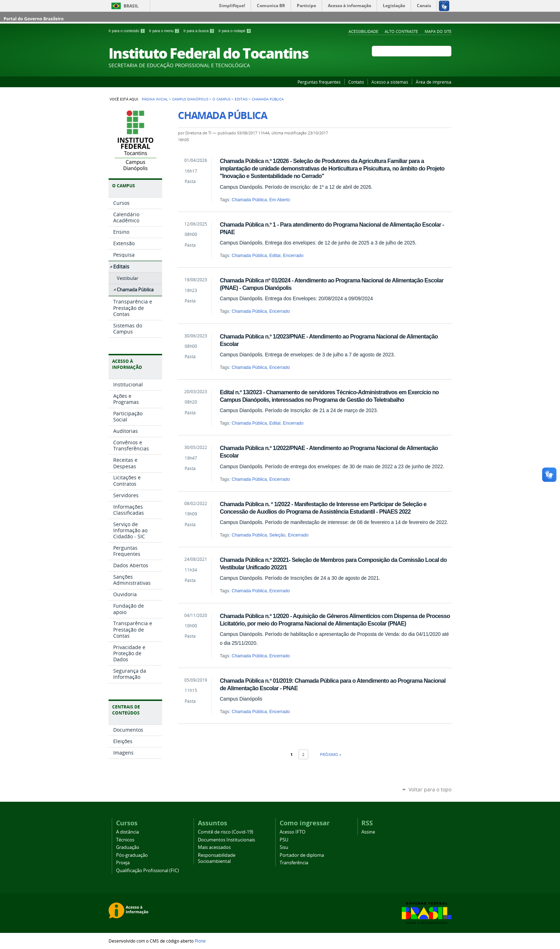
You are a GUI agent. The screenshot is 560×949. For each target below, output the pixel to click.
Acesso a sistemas (390, 82)
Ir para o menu (165, 31)
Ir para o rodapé (235, 31)
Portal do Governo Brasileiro (34, 19)
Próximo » (331, 754)
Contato (356, 82)
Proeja (123, 863)
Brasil (131, 6)
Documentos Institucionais (226, 840)
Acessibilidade (363, 31)
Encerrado (293, 256)
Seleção (277, 535)
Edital (275, 256)
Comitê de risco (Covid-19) (226, 832)
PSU (284, 840)
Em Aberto (280, 200)
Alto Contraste (401, 31)
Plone (200, 941)
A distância (127, 832)
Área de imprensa (434, 82)
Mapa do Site (438, 31)
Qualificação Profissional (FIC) (147, 871)
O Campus (221, 99)
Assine (368, 832)
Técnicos (125, 840)
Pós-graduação (132, 855)
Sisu (284, 847)
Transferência (294, 863)
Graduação (128, 847)
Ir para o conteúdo (127, 31)
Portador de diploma (302, 855)
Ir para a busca (200, 31)
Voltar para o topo (430, 789)
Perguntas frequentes (319, 82)
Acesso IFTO (292, 832)
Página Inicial (155, 99)
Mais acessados (214, 847)
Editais (241, 99)
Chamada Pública (249, 200)
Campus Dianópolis (190, 99)
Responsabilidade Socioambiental (217, 858)
